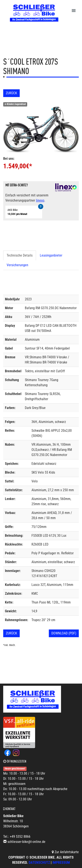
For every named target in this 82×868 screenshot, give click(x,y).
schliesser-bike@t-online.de (26, 842)
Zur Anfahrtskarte (65, 852)
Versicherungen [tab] (17, 265)
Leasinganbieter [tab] (51, 255)
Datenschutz (39, 863)
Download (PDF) (64, 633)
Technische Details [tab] (20, 255)
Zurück (11, 93)
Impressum (61, 863)
